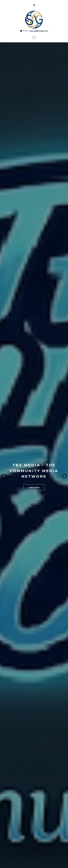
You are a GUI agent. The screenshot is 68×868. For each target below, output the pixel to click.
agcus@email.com (39, 31)
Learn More (34, 487)
